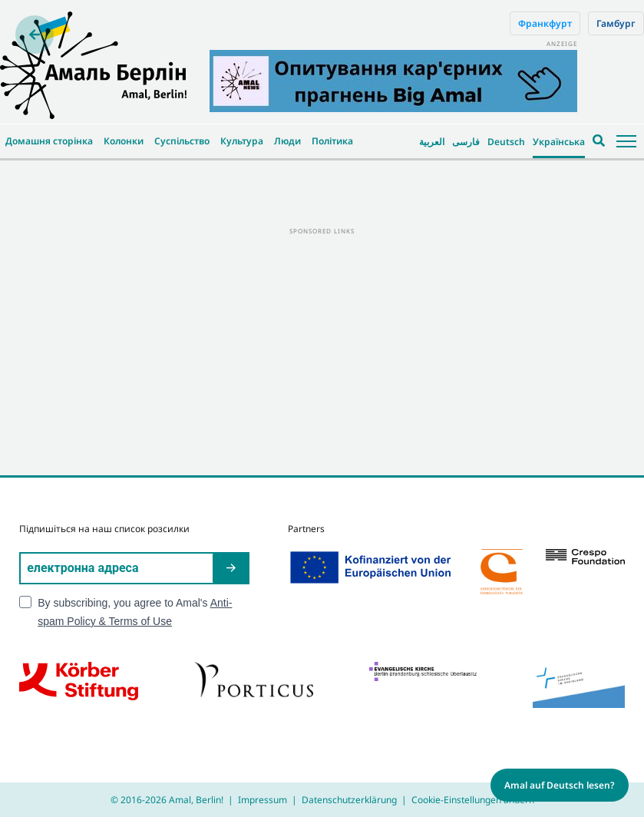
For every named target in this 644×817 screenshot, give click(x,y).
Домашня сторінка (49, 141)
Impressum (263, 800)
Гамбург (616, 23)
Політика (332, 141)
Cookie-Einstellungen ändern (473, 800)
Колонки (124, 141)
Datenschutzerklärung (349, 800)
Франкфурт (545, 23)
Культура (242, 141)
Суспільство (182, 141)
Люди (287, 141)
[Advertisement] (322, 345)
